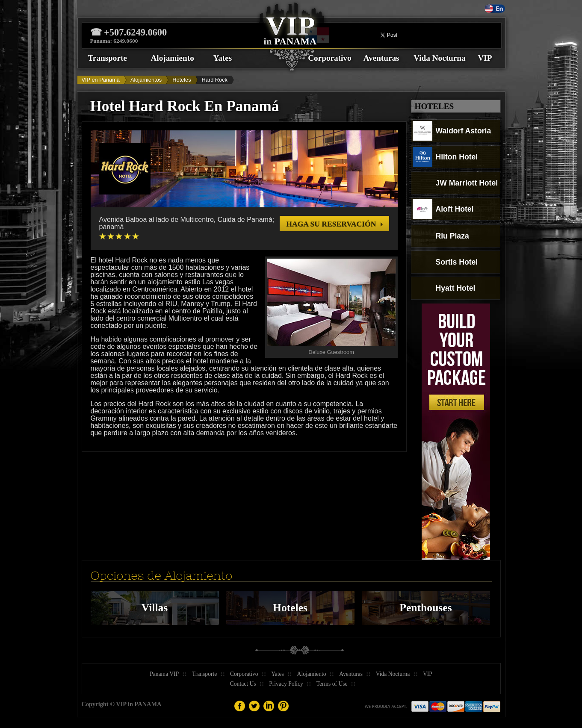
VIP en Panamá (101, 80)
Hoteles (182, 80)
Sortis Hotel (445, 262)
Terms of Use (332, 684)
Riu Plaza (441, 236)
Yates (223, 58)
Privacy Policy (286, 684)
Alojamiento (173, 58)
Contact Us (243, 684)
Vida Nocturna (439, 58)
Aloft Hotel (443, 209)
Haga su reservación (331, 224)
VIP (485, 58)
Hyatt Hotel (444, 288)
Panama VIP (164, 674)
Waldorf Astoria (452, 131)
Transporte (108, 58)
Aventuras (381, 58)
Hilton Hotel (445, 157)
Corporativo (329, 58)
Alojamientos (146, 80)
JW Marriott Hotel (455, 183)
